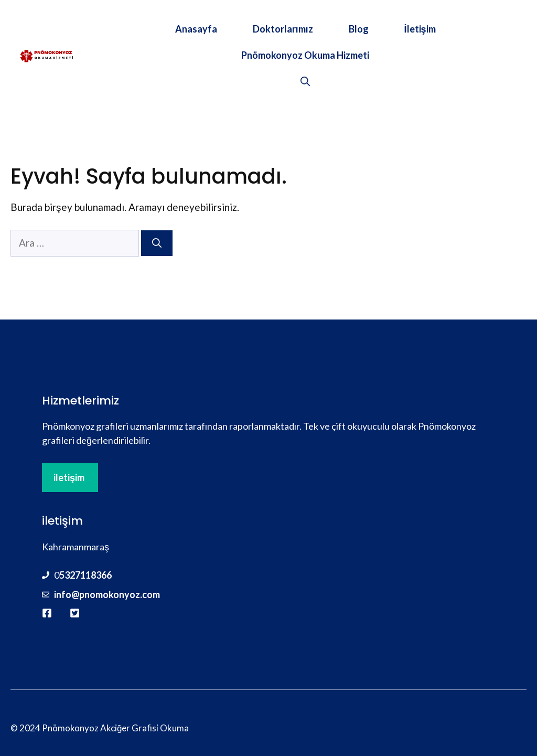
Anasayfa (196, 29)
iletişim (69, 477)
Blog (359, 29)
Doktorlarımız (283, 29)
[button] (305, 81)
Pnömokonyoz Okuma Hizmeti (305, 55)
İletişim (420, 29)
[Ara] (157, 243)
